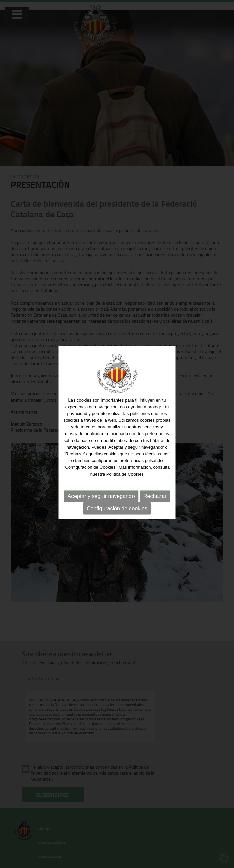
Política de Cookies (125, 472)
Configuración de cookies (117, 507)
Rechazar (155, 495)
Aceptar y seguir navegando (101, 495)
